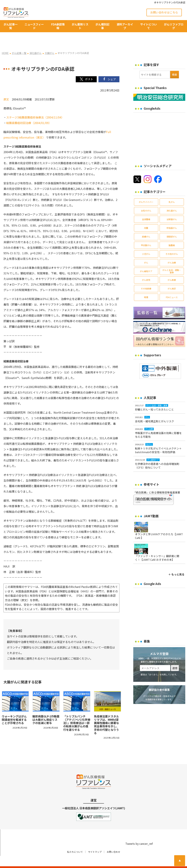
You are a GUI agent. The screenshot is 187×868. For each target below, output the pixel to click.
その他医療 (146, 279)
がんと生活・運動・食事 (172, 261)
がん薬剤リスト (80, 26)
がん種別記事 (102, 26)
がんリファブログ (174, 26)
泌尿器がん (172, 209)
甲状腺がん (146, 235)
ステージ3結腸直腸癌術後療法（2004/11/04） (35, 107)
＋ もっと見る (176, 564)
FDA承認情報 (58, 26)
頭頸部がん (172, 227)
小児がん (146, 244)
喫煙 (146, 287)
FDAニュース (172, 287)
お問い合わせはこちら (164, 12)
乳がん (172, 192)
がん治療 (172, 253)
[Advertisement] (160, 126)
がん (146, 253)
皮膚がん (146, 227)
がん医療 (172, 270)
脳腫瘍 (172, 235)
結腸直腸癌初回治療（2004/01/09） (29, 113)
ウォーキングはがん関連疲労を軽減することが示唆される (14, 710)
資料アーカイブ (125, 26)
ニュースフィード (34, 26)
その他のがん (172, 244)
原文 (6, 89)
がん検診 (172, 279)
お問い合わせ (114, 842)
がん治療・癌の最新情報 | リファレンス (42, 862)
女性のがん (146, 201)
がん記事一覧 (11, 26)
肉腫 (146, 218)
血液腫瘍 (146, 209)
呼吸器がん (172, 218)
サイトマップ (95, 842)
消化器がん (172, 201)
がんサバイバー (146, 192)
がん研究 (146, 270)
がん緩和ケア (146, 261)
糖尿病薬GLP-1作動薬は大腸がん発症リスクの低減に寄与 (46, 710)
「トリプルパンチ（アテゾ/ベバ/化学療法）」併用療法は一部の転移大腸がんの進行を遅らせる (77, 713)
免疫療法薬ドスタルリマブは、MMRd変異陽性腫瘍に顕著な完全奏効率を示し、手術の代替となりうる (106, 715)
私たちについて (75, 842)
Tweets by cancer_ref (139, 834)
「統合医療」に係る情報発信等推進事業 (157, 483)
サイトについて (149, 26)
